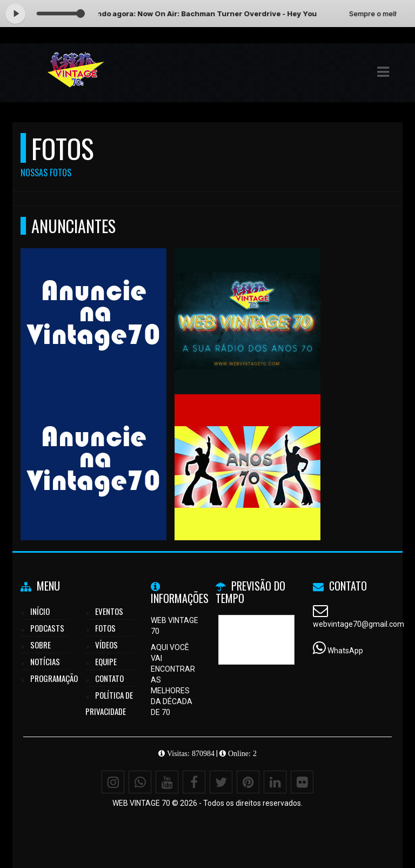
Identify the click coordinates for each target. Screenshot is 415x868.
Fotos (105, 628)
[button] (383, 72)
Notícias (45, 661)
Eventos (109, 611)
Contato (109, 678)
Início (40, 611)
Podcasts (47, 628)
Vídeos (106, 645)
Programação (54, 678)
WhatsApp (345, 651)
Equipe (106, 661)
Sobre (41, 645)
